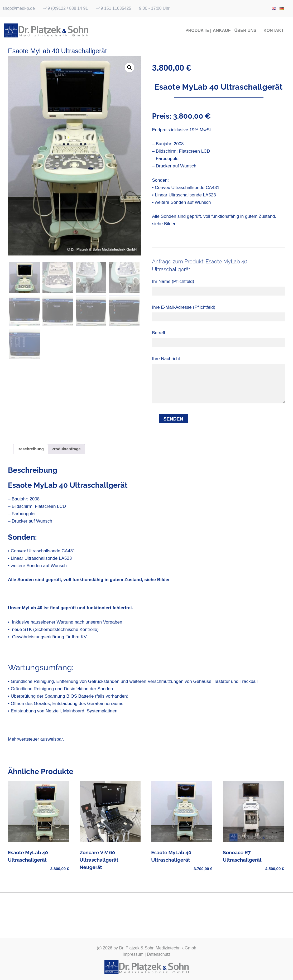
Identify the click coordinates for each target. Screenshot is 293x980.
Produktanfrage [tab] (66, 449)
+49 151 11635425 (113, 8)
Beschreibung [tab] (31, 449)
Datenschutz (159, 954)
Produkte (197, 30)
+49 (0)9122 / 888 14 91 (65, 8)
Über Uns (245, 30)
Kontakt (274, 30)
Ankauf (222, 30)
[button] (129, 67)
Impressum (133, 954)
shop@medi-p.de (19, 8)
